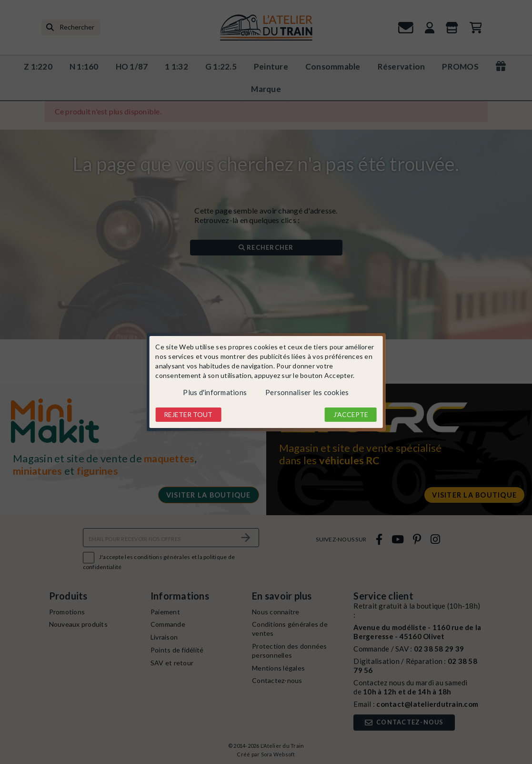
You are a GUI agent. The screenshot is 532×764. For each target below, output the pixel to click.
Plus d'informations (215, 392)
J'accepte (351, 414)
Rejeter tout (188, 414)
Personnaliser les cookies (307, 392)
